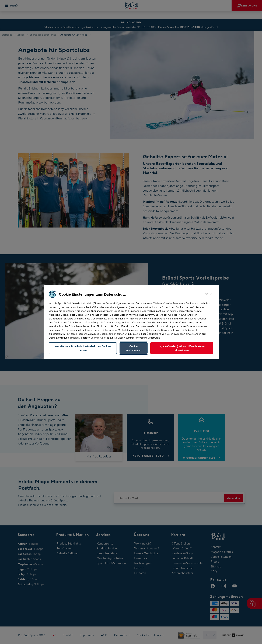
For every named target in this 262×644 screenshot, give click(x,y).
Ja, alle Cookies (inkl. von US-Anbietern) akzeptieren (182, 348)
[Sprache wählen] (207, 294)
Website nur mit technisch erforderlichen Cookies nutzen (83, 348)
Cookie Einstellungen (133, 348)
